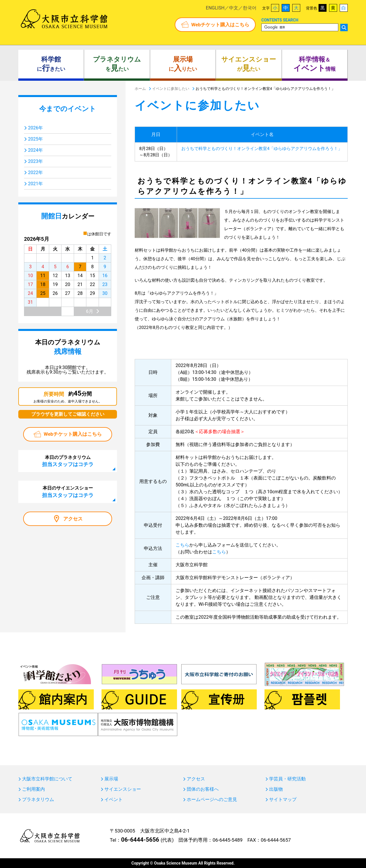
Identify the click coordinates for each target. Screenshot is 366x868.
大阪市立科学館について (47, 779)
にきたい (51, 64)
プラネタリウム (38, 800)
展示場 (111, 779)
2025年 (35, 139)
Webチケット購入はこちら (220, 25)
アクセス (73, 519)
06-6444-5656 (140, 840)
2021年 (35, 184)
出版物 (276, 789)
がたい (249, 64)
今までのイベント (68, 109)
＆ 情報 (315, 64)
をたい (117, 64)
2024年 (35, 150)
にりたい (183, 64)
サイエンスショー (123, 789)
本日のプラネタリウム (68, 461)
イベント (114, 800)
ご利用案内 (33, 789)
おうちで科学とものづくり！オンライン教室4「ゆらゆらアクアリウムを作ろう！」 (262, 149)
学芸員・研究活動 (287, 779)
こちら (182, 545)
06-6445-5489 (227, 840)
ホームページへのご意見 (212, 800)
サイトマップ (283, 800)
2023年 (35, 161)
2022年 (35, 172)
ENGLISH (215, 8)
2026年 (35, 128)
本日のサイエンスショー (68, 492)
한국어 (250, 8)
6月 (90, 311)
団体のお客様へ (203, 789)
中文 (234, 8)
